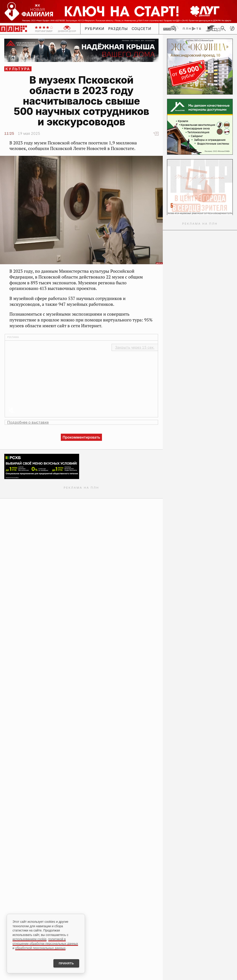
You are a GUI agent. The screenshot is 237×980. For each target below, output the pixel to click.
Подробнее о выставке (28, 422)
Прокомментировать (81, 437)
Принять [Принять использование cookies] (64, 963)
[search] (223, 28)
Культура (18, 69)
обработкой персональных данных (40, 947)
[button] (232, 28)
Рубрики (95, 29)
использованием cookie (30, 938)
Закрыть (135, 347)
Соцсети (142, 29)
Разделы (118, 29)
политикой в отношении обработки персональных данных (45, 941)
